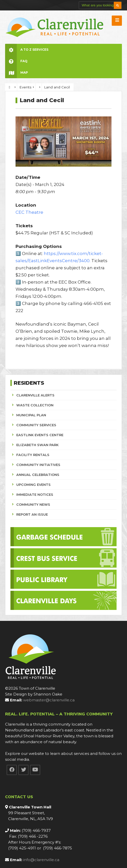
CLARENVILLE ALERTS (35, 395)
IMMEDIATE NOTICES (35, 495)
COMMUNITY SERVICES (36, 425)
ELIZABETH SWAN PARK (37, 445)
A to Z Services (27, 50)
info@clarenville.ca (41, 860)
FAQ (16, 61)
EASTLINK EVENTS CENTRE (40, 435)
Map (17, 72)
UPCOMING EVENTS (33, 485)
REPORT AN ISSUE (32, 514)
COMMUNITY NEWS (33, 504)
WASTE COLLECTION (35, 405)
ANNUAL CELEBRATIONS (38, 475)
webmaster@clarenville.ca (49, 700)
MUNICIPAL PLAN (31, 415)
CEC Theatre (29, 212)
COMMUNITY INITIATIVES (38, 465)
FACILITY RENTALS (33, 455)
